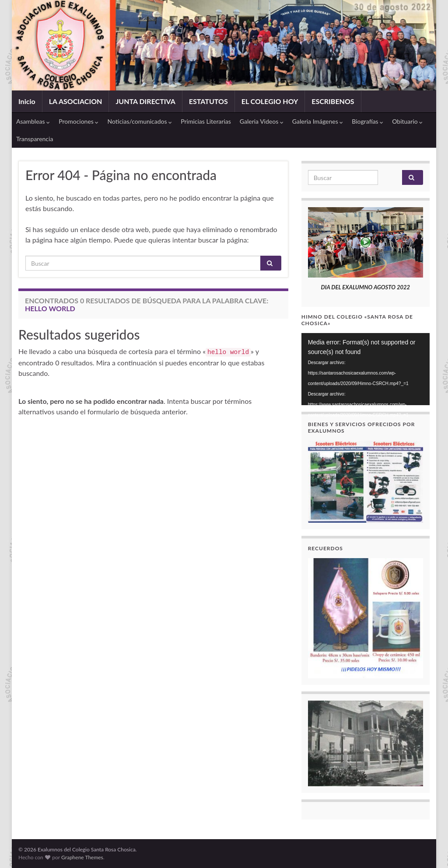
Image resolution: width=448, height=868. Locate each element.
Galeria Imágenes (318, 121)
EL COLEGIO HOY (270, 101)
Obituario (407, 121)
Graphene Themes (82, 857)
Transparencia (35, 139)
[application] (366, 369)
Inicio (27, 101)
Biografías (367, 121)
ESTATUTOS (208, 101)
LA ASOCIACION (76, 101)
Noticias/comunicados (140, 121)
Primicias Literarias (206, 121)
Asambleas (33, 121)
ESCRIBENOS (333, 101)
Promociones (79, 121)
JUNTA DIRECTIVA (145, 101)
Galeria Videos (262, 121)
